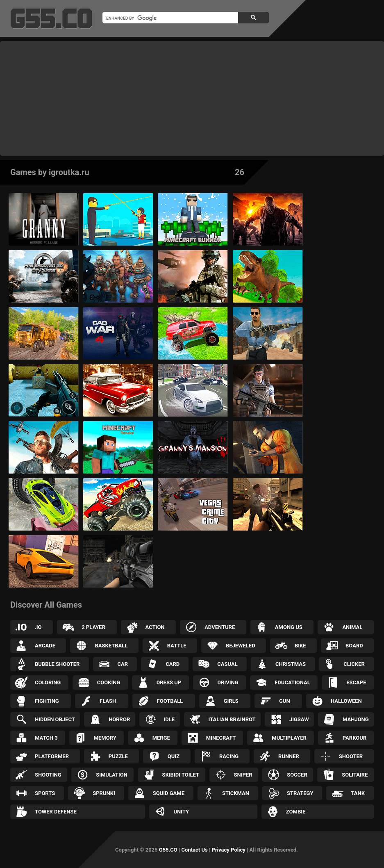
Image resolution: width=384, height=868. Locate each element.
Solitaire (355, 775)
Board (354, 646)
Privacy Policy (228, 850)
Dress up (169, 682)
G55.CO (168, 850)
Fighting (47, 701)
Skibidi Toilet (181, 775)
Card (173, 664)
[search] (169, 18)
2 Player (93, 627)
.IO (38, 627)
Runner (289, 756)
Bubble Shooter (57, 664)
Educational (292, 682)
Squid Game (169, 793)
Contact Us (195, 850)
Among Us (289, 627)
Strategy (300, 793)
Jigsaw (299, 719)
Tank (358, 793)
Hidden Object (55, 719)
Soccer (297, 775)
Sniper (243, 775)
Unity (182, 812)
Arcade (45, 646)
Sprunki (104, 793)
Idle (169, 719)
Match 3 (46, 738)
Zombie (296, 812)
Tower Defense (56, 812)
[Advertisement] (192, 98)
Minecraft (221, 738)
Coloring (48, 682)
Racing (229, 756)
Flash (108, 701)
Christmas (291, 664)
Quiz (174, 756)
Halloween (346, 701)
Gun (285, 701)
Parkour (354, 738)
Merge (161, 738)
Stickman (236, 793)
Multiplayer (289, 738)
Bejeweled (241, 646)
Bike (300, 646)
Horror (119, 719)
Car (123, 664)
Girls (231, 701)
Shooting (48, 775)
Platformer (52, 756)
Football (170, 701)
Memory (105, 738)
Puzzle (118, 756)
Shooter (351, 756)
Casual (227, 664)
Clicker (354, 664)
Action (155, 627)
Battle (177, 646)
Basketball (111, 646)
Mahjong (356, 719)
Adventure (220, 627)
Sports (45, 793)
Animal (352, 627)
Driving (228, 682)
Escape (356, 682)
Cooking (109, 682)
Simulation (112, 775)
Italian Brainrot (232, 719)
